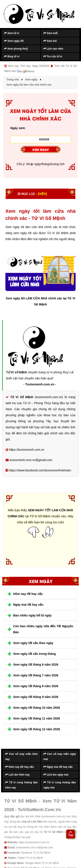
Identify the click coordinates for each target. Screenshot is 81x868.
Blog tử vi (12, 56)
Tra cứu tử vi (53, 56)
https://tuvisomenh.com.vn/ (34, 842)
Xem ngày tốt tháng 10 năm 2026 (37, 708)
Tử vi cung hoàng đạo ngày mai (60, 785)
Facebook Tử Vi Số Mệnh (36, 853)
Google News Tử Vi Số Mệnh (42, 863)
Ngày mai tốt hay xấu (28, 605)
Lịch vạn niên (53, 49)
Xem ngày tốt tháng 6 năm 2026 (36, 665)
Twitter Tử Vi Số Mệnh (30, 858)
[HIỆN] (42, 194)
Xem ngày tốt (14, 41)
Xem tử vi (12, 33)
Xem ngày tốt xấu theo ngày (33, 643)
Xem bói (50, 41)
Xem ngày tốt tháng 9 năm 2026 (36, 697)
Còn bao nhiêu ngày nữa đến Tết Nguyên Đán (43, 629)
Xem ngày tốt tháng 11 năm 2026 (37, 718)
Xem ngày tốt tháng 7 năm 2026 (36, 675)
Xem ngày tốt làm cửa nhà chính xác (40, 513)
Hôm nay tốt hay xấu (28, 594)
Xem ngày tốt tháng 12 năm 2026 (37, 729)
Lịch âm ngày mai (56, 775)
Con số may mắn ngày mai (60, 757)
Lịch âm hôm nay (17, 775)
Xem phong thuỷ (16, 49)
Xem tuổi (51, 33)
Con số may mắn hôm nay (21, 757)
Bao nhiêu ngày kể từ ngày (32, 615)
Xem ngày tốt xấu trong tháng (34, 654)
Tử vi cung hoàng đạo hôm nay (21, 785)
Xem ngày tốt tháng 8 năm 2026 (36, 686)
